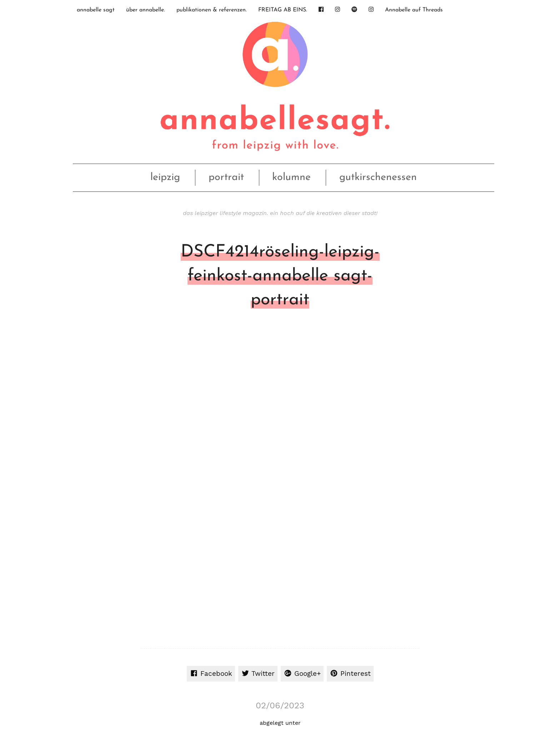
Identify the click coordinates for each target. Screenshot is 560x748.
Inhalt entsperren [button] (464, 598)
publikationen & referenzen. (212, 10)
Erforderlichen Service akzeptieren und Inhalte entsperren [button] (463, 619)
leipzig (165, 177)
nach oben (279, 708)
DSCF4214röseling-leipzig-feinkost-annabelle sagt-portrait (280, 276)
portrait (226, 177)
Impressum (403, 707)
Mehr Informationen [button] (185, 618)
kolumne (291, 177)
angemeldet (186, 493)
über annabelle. (146, 10)
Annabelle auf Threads (414, 10)
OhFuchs (164, 708)
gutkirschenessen (378, 177)
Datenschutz (434, 707)
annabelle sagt (96, 10)
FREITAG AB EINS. (283, 10)
